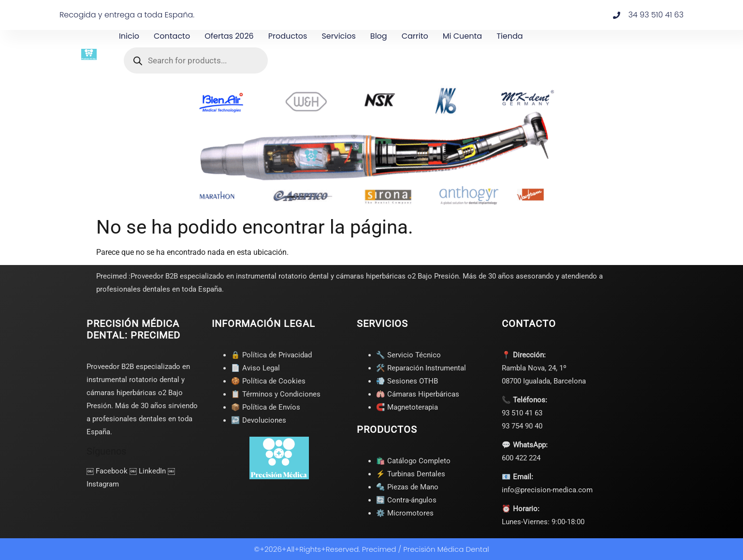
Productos (288, 36)
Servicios (338, 36)
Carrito (415, 36)
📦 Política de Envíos (266, 407)
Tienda (510, 36)
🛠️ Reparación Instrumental (421, 368)
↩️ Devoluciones (259, 420)
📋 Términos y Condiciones (276, 394)
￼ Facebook (107, 471)
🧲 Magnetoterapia (407, 407)
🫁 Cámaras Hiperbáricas (418, 394)
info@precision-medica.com (547, 490)
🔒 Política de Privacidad (271, 355)
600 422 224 (521, 458)
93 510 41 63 (522, 413)
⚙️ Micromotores (405, 513)
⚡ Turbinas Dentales (411, 474)
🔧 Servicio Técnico (408, 355)
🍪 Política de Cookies (268, 381)
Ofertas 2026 (229, 36)
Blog (379, 36)
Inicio (129, 36)
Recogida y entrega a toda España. (127, 15)
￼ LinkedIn (148, 471)
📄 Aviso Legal (255, 368)
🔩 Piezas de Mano (407, 487)
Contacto (172, 36)
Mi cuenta (462, 36)
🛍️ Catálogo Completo (413, 461)
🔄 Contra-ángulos (406, 500)
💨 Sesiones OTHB (407, 381)
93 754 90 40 (522, 426)
